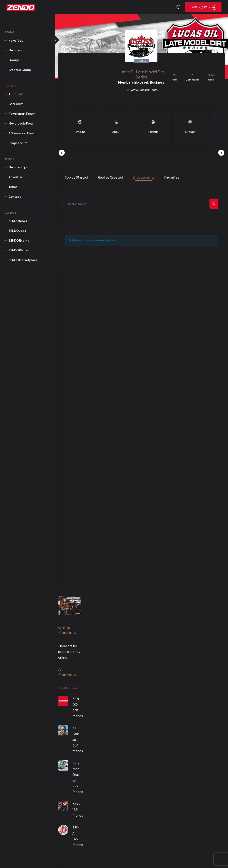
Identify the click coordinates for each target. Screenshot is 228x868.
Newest (62, 689)
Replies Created (110, 178)
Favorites (172, 178)
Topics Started (76, 178)
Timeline (80, 132)
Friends (153, 132)
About (116, 132)
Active (68, 689)
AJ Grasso (76, 734)
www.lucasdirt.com (144, 90)
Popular (75, 689)
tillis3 (76, 805)
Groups (190, 132)
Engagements (144, 178)
